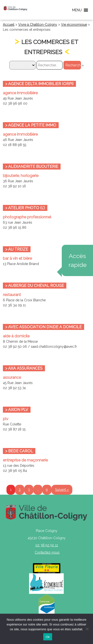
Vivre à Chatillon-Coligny (38, 25)
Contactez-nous (47, 552)
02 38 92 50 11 (47, 545)
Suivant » (62, 490)
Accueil (9, 25)
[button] (77, 10)
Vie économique (74, 25)
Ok (48, 637)
